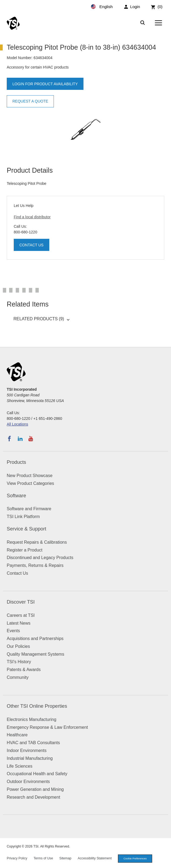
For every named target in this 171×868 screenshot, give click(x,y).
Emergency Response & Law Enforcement (47, 727)
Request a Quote (30, 101)
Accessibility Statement (95, 858)
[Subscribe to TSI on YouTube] (31, 439)
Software (16, 496)
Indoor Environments (27, 750)
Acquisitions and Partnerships (35, 639)
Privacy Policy (17, 858)
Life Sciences (20, 766)
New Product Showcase (30, 476)
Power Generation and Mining (35, 789)
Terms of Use (43, 858)
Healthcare (17, 735)
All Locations (17, 424)
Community (18, 677)
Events (13, 631)
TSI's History (19, 662)
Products (16, 462)
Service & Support (27, 529)
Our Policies (18, 646)
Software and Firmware (29, 509)
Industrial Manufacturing (30, 758)
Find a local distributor (32, 217)
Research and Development (33, 797)
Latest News (19, 623)
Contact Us (32, 245)
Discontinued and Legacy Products (40, 558)
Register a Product (25, 550)
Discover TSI (21, 602)
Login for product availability (45, 84)
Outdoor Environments (28, 782)
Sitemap (65, 858)
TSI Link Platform (23, 517)
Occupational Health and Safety (37, 774)
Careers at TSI (21, 615)
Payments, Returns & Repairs (35, 565)
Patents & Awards (24, 670)
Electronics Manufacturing (32, 719)
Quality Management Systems (35, 654)
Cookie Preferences (135, 858)
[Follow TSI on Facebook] (9, 439)
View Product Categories (30, 483)
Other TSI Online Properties (37, 706)
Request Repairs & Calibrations (37, 542)
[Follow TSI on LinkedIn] (20, 439)
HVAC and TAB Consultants (33, 743)
